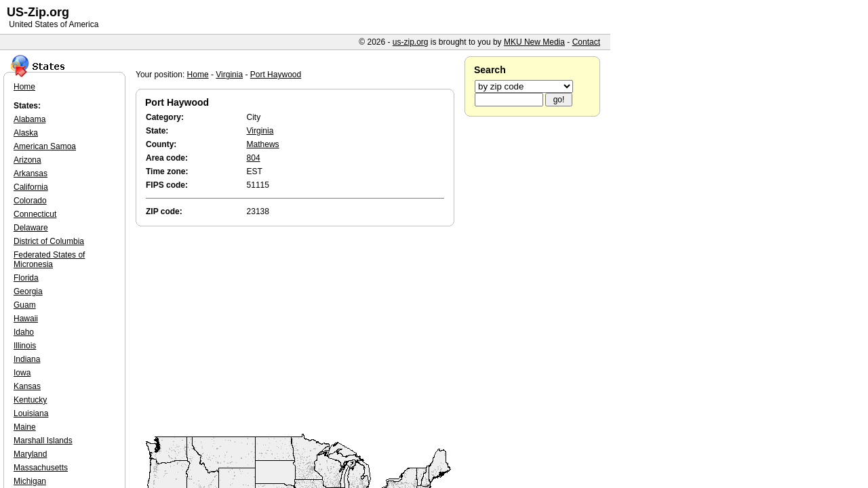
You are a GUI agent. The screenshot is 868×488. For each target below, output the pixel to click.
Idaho (24, 332)
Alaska (26, 133)
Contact (586, 42)
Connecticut (35, 214)
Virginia (229, 75)
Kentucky (30, 400)
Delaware (31, 228)
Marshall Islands (43, 441)
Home (198, 75)
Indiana (27, 359)
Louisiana (31, 413)
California (31, 187)
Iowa (22, 373)
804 (254, 158)
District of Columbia (49, 241)
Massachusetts (41, 468)
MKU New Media (534, 42)
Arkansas (31, 174)
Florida (26, 278)
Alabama (29, 119)
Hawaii (26, 319)
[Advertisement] (298, 331)
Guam (25, 305)
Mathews (263, 144)
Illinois (25, 346)
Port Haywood (276, 75)
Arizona (27, 160)
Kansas (27, 386)
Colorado (30, 201)
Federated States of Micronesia (49, 260)
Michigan (30, 481)
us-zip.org (411, 42)
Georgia (28, 291)
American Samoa (45, 146)
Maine (25, 427)
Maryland (30, 454)
